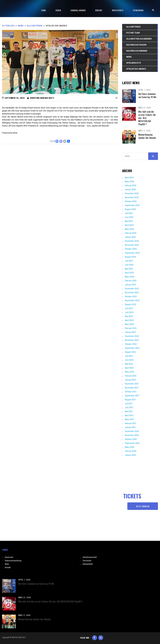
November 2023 (132, 293)
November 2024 (132, 245)
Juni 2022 (129, 360)
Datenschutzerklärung (13, 561)
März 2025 (130, 229)
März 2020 (130, 447)
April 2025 (129, 225)
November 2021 (132, 388)
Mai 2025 (129, 221)
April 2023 (129, 320)
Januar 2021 (130, 427)
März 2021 (130, 419)
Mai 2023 (129, 316)
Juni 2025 (129, 217)
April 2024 (129, 273)
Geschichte (87, 561)
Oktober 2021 (131, 392)
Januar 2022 (130, 380)
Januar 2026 (130, 189)
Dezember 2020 (132, 431)
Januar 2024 (130, 285)
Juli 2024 (129, 261)
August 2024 (130, 257)
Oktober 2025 (131, 201)
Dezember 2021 (132, 384)
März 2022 (130, 372)
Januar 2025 (130, 237)
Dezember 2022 (132, 336)
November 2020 (132, 435)
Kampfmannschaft (90, 557)
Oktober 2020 (131, 439)
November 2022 (132, 340)
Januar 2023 (130, 332)
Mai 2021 (129, 411)
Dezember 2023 (132, 289)
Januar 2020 (130, 455)
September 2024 (132, 253)
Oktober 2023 (131, 297)
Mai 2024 (129, 269)
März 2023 (130, 324)
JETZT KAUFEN (143, 506)
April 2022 (129, 368)
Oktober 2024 (131, 249)
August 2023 (130, 304)
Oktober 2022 (131, 344)
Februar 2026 (131, 186)
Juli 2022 (129, 356)
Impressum (9, 557)
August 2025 (130, 209)
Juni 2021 (129, 408)
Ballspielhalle (88, 564)
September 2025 (132, 205)
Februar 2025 (131, 233)
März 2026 (130, 182)
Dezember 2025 (132, 193)
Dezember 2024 (132, 241)
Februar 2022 (131, 376)
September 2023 (132, 300)
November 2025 (132, 197)
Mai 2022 (129, 364)
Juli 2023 (129, 308)
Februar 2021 (131, 423)
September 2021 (132, 396)
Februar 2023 (131, 328)
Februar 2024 (131, 281)
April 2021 (129, 415)
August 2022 (130, 352)
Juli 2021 (129, 404)
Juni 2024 (129, 265)
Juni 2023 (129, 312)
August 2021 (130, 400)
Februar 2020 (131, 451)
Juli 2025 (129, 213)
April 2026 (129, 178)
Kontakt (8, 567)
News (7, 564)
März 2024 (130, 277)
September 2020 (132, 443)
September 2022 (132, 348)
